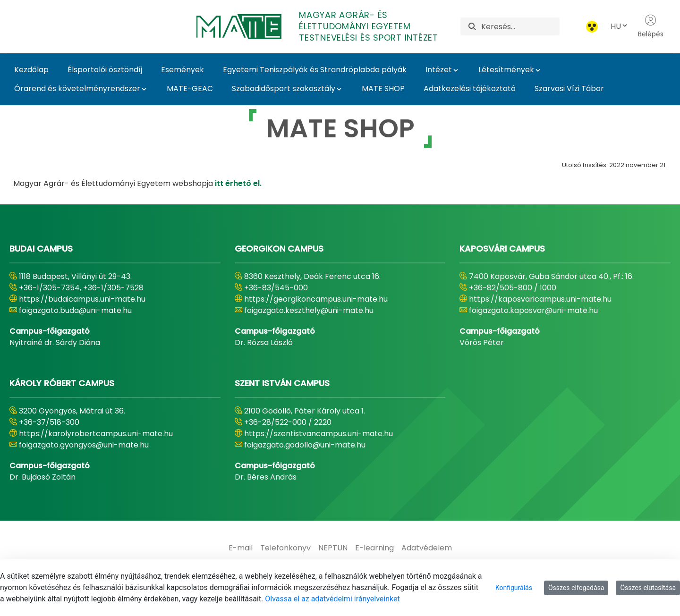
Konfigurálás (514, 588)
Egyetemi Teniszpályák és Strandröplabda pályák (315, 70)
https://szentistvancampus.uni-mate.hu (319, 434)
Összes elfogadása (576, 588)
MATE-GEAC (190, 89)
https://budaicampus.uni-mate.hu (82, 299)
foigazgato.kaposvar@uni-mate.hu (533, 310)
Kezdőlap (31, 70)
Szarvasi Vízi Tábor (569, 89)
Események (183, 70)
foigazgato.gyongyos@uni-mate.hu (84, 445)
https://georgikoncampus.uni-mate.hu (316, 299)
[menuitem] (241, 548)
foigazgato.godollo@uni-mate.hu (305, 445)
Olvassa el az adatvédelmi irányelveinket (332, 599)
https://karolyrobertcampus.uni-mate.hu (96, 434)
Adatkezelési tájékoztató (470, 89)
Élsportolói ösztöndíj (105, 70)
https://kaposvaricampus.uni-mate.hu (540, 299)
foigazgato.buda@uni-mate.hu (75, 310)
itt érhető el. (238, 183)
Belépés (651, 26)
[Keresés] (520, 26)
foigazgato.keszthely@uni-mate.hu (309, 310)
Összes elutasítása (648, 588)
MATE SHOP (383, 89)
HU (620, 26)
